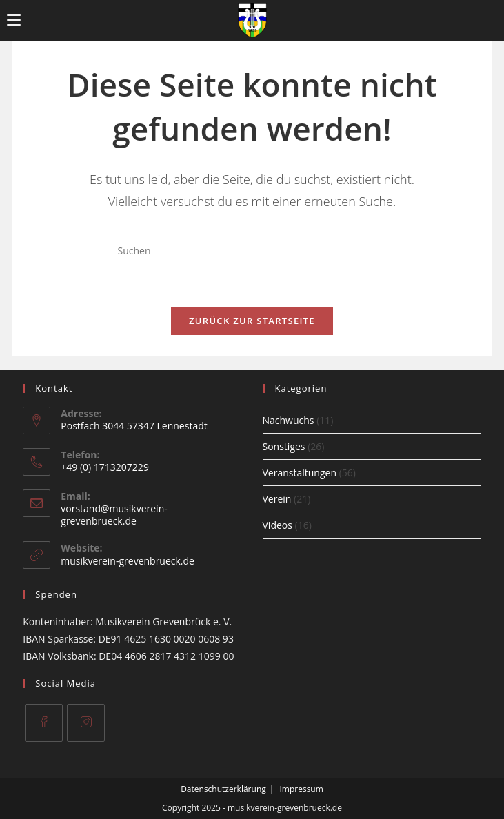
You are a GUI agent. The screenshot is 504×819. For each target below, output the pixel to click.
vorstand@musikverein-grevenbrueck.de (114, 515)
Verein (277, 499)
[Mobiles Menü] (14, 20)
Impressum (301, 789)
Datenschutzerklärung (223, 789)
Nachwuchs (289, 420)
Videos (278, 525)
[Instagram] (86, 723)
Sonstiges (284, 446)
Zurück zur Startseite (252, 321)
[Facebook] (44, 723)
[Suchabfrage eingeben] (252, 251)
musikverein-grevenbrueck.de (128, 561)
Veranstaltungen (300, 473)
